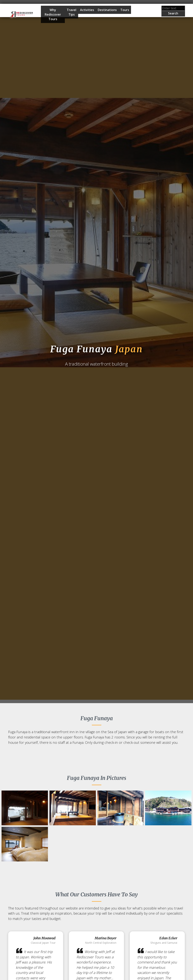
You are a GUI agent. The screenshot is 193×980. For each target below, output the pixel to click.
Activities (87, 10)
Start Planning (140, 15)
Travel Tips (71, 12)
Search (173, 13)
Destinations (107, 10)
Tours (125, 10)
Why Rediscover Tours (53, 14)
